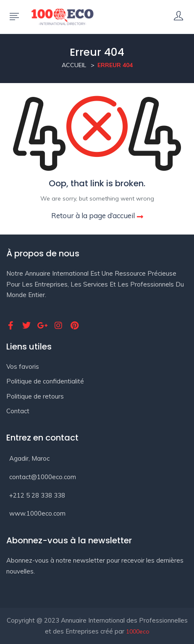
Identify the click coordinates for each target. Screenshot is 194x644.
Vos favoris (23, 366)
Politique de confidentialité (45, 381)
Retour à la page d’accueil (97, 215)
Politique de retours (35, 396)
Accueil (74, 65)
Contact (18, 411)
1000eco (138, 631)
